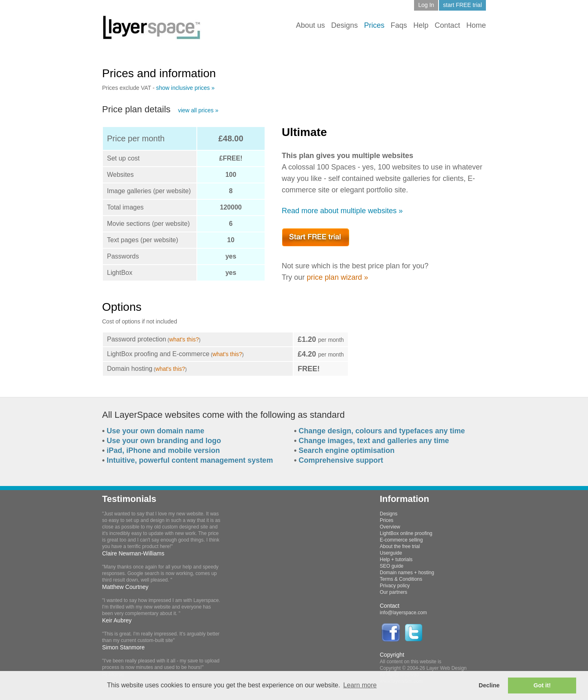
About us (311, 25)
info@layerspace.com (403, 613)
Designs (344, 25)
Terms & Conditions (401, 579)
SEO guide (392, 566)
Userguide (391, 553)
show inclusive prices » (185, 88)
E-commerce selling (401, 540)
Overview (390, 527)
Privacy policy (395, 586)
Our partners (393, 592)
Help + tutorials (396, 560)
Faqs (399, 25)
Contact (448, 25)
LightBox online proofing (406, 533)
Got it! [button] (542, 685)
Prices (386, 520)
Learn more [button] (360, 685)
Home (476, 25)
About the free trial (400, 546)
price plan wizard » (337, 277)
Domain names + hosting (407, 573)
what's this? (184, 339)
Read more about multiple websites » (342, 211)
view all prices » (198, 110)
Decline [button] (489, 685)
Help (421, 25)
